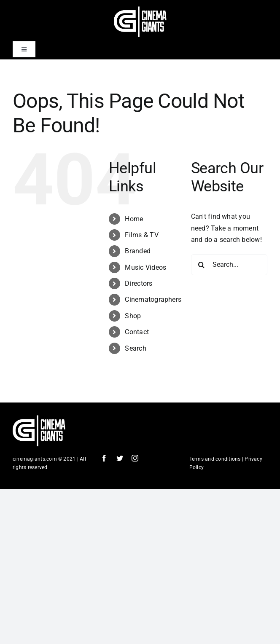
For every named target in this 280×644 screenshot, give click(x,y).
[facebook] (104, 458)
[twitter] (120, 458)
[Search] (202, 265)
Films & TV (141, 235)
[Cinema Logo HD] (140, 9)
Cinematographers (153, 299)
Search (135, 348)
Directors (139, 283)
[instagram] (135, 458)
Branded (138, 251)
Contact (137, 332)
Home (134, 219)
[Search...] (229, 265)
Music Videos (145, 267)
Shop (133, 316)
